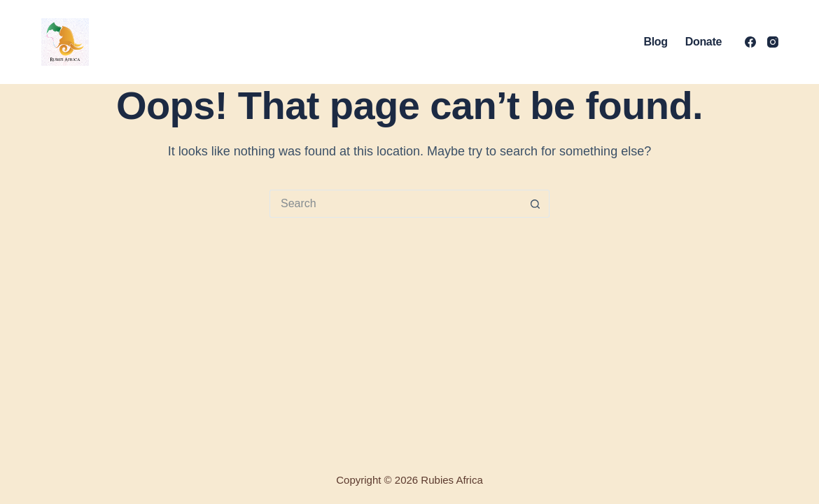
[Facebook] (750, 42)
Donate (703, 42)
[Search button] (535, 204)
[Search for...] (395, 204)
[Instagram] (773, 42)
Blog (655, 42)
